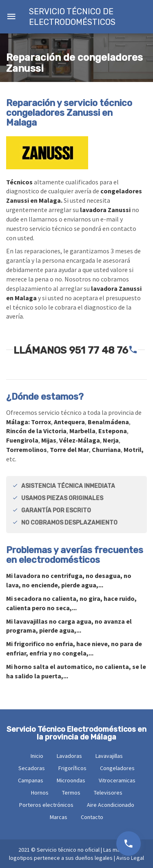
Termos (71, 793)
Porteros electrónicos (46, 805)
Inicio (37, 756)
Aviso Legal (130, 858)
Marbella (82, 431)
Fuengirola (22, 440)
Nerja (111, 440)
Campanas (31, 780)
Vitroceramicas (117, 780)
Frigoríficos (72, 768)
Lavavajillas (109, 756)
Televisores (108, 793)
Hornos (40, 793)
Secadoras (32, 768)
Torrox (41, 422)
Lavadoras (69, 756)
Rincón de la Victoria (36, 431)
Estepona (113, 431)
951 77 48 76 (99, 350)
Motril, (134, 449)
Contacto (92, 817)
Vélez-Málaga (80, 440)
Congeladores (117, 768)
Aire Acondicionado (111, 805)
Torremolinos (27, 449)
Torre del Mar (69, 449)
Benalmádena (108, 422)
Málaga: (19, 422)
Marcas (59, 817)
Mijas (49, 440)
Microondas (71, 780)
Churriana (106, 449)
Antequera (69, 422)
